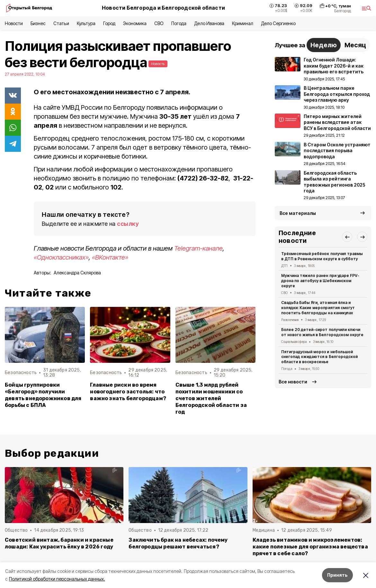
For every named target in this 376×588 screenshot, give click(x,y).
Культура (86, 23)
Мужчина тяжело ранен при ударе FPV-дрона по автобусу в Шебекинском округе (320, 281)
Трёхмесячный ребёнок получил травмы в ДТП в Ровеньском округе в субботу (322, 256)
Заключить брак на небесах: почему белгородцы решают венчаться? (178, 543)
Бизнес (38, 23)
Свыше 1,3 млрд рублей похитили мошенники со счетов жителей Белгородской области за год (211, 398)
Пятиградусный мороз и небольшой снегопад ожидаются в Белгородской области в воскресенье (319, 357)
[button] (347, 237)
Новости (14, 23)
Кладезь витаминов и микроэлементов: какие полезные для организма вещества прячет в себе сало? (310, 547)
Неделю (324, 45)
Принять (337, 575)
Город (109, 23)
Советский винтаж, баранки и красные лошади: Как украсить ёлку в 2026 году (59, 543)
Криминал (243, 23)
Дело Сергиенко (278, 23)
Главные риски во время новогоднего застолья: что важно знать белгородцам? (128, 392)
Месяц (355, 45)
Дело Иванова (209, 23)
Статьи (61, 23)
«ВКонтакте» (110, 257)
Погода (179, 23)
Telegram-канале (198, 248)
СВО (159, 23)
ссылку (128, 224)
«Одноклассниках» (61, 257)
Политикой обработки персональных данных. (57, 579)
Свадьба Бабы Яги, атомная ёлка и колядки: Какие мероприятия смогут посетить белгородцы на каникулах (318, 308)
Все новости (293, 382)
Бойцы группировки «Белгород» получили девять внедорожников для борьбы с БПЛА (43, 395)
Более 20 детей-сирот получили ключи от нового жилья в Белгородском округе (322, 332)
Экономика (135, 23)
